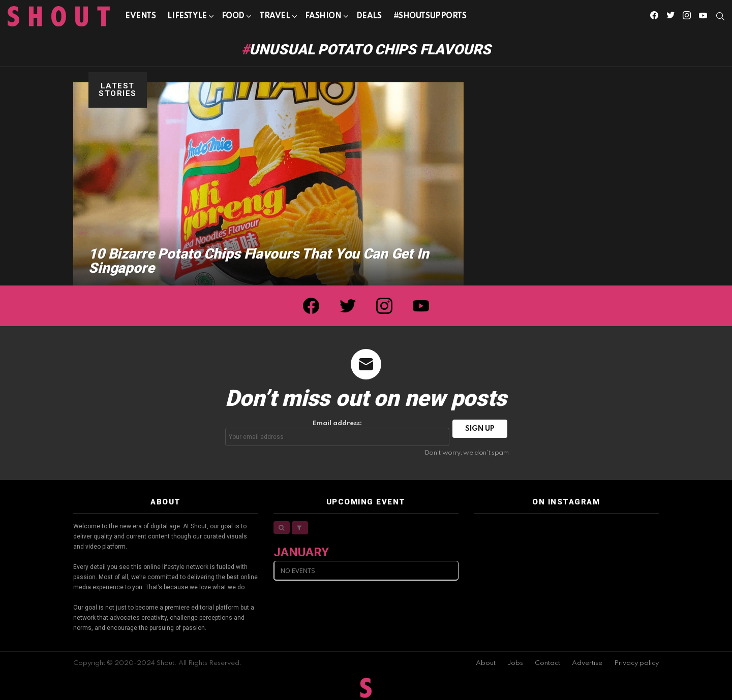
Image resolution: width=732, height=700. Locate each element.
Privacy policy (636, 663)
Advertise (587, 663)
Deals (369, 16)
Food (233, 18)
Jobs (515, 663)
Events (140, 16)
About (486, 663)
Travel (274, 18)
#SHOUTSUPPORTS (430, 16)
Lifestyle (187, 18)
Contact (547, 663)
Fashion (323, 18)
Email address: (338, 433)
